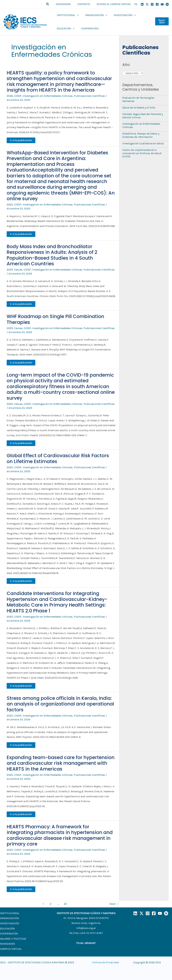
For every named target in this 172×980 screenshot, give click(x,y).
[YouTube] (162, 4)
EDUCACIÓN (7, 927)
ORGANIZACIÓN (9, 917)
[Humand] (167, 4)
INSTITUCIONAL (9, 912)
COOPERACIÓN (9, 932)
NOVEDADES (7, 942)
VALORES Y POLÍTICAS (13, 937)
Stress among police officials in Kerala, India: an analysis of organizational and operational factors (60, 703)
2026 (10, 96)
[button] (52, 4)
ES (136, 4)
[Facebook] (157, 4)
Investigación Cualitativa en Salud (143, 142)
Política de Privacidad (105, 961)
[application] (76, 15)
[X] (147, 4)
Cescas (18, 269)
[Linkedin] (142, 4)
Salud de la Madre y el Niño (139, 107)
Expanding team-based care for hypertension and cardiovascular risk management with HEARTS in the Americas (61, 762)
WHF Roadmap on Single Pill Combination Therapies (55, 319)
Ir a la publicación (21, 140)
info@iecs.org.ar (86, 927)
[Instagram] (152, 4)
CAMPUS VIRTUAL (10, 947)
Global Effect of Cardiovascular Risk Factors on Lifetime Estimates (58, 458)
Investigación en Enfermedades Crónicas (47, 96)
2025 (10, 204)
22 (65, 902)
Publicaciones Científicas (88, 96)
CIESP (18, 96)
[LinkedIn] (135, 912)
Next (114, 902)
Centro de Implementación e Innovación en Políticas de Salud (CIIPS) (142, 152)
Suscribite (162, 22)
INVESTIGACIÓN (9, 922)
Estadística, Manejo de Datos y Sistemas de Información (141, 134)
